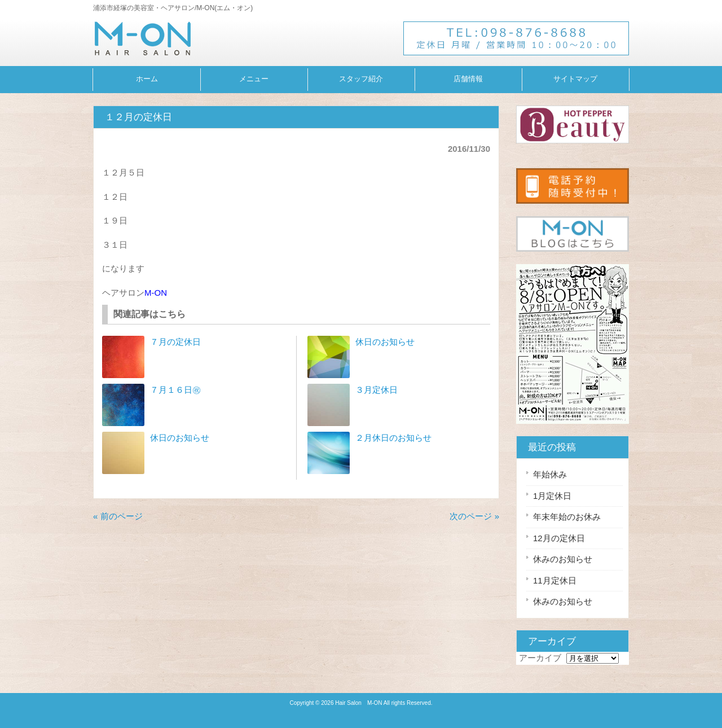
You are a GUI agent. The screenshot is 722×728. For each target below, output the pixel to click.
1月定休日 (552, 496)
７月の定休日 (175, 342)
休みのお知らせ (563, 559)
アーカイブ (540, 658)
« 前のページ (118, 516)
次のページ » (474, 516)
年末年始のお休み (567, 517)
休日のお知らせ (180, 438)
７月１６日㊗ (175, 390)
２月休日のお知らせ (393, 438)
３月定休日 (377, 390)
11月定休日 (555, 580)
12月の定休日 (559, 538)
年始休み (550, 474)
